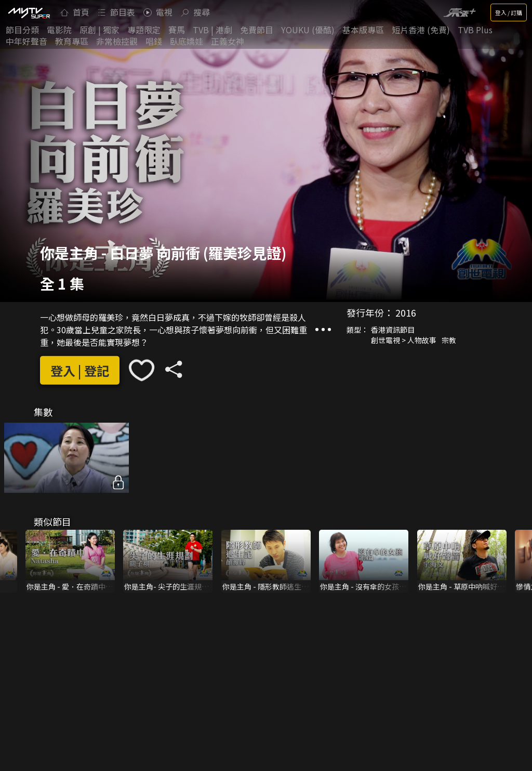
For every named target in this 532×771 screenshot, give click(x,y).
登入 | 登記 (80, 370)
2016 (406, 312)
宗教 (449, 340)
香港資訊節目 (393, 330)
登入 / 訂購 (509, 12)
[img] (29, 12)
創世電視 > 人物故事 (404, 340)
